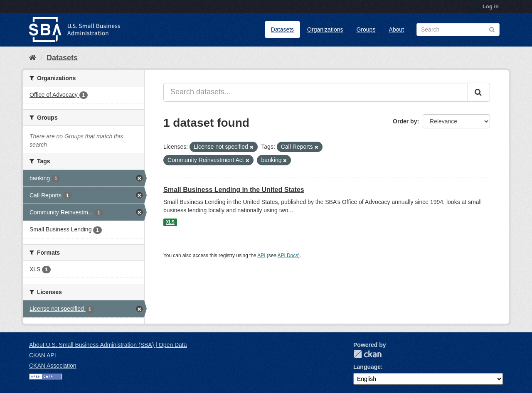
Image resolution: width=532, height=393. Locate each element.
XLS (170, 222)
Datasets (282, 29)
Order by (405, 121)
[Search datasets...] (316, 92)
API (261, 255)
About (396, 29)
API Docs (288, 255)
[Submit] (479, 92)
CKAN (367, 354)
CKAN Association (53, 366)
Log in (491, 6)
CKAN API (43, 355)
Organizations (325, 29)
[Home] (33, 58)
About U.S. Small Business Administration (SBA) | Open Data (108, 345)
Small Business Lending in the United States (234, 190)
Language (367, 367)
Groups (366, 29)
